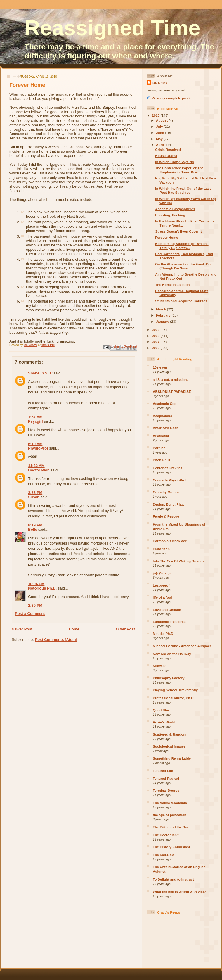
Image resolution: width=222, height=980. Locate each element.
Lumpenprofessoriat (169, 622)
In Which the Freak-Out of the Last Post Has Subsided (183, 190)
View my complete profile (172, 98)
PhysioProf (38, 448)
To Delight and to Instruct (173, 879)
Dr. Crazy (160, 83)
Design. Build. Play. (169, 504)
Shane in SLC (40, 373)
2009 (156, 330)
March (162, 309)
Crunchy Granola (167, 492)
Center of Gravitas (168, 468)
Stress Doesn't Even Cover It (178, 231)
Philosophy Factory (169, 678)
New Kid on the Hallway (172, 654)
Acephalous (162, 416)
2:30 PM (35, 605)
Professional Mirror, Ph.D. (174, 698)
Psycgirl (35, 421)
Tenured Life (163, 771)
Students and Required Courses (181, 301)
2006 (156, 348)
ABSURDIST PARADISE (172, 392)
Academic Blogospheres (175, 209)
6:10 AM (35, 444)
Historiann (161, 549)
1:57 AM (35, 417)
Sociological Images (169, 746)
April (160, 145)
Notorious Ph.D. (42, 588)
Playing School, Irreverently (175, 690)
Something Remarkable (172, 758)
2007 (156, 342)
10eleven (160, 367)
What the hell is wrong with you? (179, 892)
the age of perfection (170, 815)
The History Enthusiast (171, 847)
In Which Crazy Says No (175, 162)
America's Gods (166, 428)
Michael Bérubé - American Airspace (182, 646)
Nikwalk (159, 666)
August (162, 120)
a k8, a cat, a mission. (170, 380)
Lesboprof (161, 585)
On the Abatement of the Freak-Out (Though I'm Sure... (183, 266)
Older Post (125, 629)
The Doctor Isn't (166, 835)
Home (74, 629)
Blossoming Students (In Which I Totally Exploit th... (182, 246)
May (160, 139)
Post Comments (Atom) (56, 640)
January (163, 321)
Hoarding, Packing (170, 215)
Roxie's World (164, 722)
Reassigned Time (112, 28)
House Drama (166, 156)
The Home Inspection (172, 285)
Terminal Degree (166, 790)
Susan (34, 497)
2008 (156, 336)
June (161, 133)
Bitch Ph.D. (162, 460)
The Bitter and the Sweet (173, 827)
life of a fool (162, 597)
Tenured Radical (166, 778)
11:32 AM (36, 466)
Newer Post (22, 629)
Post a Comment (30, 614)
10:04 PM (36, 584)
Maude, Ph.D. (163, 634)
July (160, 126)
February (164, 315)
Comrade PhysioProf (170, 480)
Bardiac (159, 448)
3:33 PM (35, 493)
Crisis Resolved (168, 149)
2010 (156, 115)
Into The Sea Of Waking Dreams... (180, 561)
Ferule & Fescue (166, 516)
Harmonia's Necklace (170, 541)
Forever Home (167, 237)
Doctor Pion (39, 470)
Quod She (161, 710)
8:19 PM (35, 525)
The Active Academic (170, 803)
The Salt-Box (163, 855)
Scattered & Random (170, 734)
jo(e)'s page (162, 573)
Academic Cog (165, 403)
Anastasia (161, 436)
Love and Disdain (167, 610)
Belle (33, 529)
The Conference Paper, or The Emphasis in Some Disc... (179, 170)
